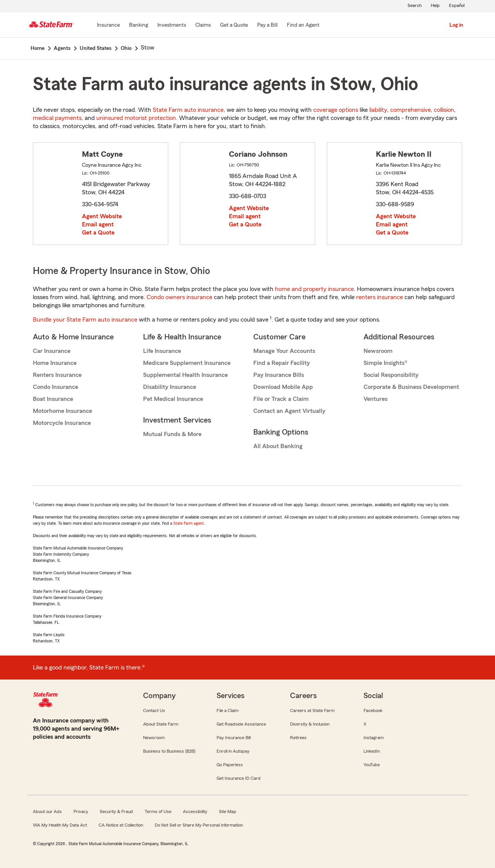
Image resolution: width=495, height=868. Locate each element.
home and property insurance (314, 289)
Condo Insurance (55, 387)
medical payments (57, 118)
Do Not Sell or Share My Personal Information (199, 825)
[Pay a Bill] (267, 26)
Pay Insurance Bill (234, 738)
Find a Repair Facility (282, 363)
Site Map (228, 812)
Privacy (81, 812)
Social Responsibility (391, 375)
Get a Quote (98, 233)
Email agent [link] (98, 224)
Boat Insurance (53, 399)
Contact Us (154, 710)
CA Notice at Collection (121, 825)
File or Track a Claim (281, 399)
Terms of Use (158, 812)
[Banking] (139, 26)
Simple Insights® (385, 363)
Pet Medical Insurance (173, 399)
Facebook (373, 710)
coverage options (336, 110)
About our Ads (47, 812)
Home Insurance (55, 363)
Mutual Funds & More (172, 434)
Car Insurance (52, 351)
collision (444, 110)
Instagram (374, 738)
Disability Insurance (170, 387)
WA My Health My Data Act (60, 825)
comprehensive (411, 110)
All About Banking (278, 446)
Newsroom (378, 351)
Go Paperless (230, 765)
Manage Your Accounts (284, 351)
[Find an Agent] (303, 26)
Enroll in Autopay (233, 751)
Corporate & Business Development (411, 387)
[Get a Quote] (234, 26)
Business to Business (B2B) (169, 751)
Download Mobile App (283, 387)
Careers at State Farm (312, 710)
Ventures (376, 399)
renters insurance (380, 297)
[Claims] (203, 26)
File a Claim (228, 710)
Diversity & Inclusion (310, 724)
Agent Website (102, 216)
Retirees (298, 738)
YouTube (372, 765)
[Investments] (172, 26)
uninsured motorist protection (136, 118)
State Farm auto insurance (188, 110)
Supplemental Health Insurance (185, 375)
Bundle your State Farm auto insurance (85, 320)
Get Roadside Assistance (241, 724)
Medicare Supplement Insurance (187, 363)
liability (378, 110)
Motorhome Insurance (62, 411)
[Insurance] (108, 26)
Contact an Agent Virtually (289, 411)
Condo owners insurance (179, 297)
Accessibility (195, 812)
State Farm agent (189, 523)
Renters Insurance (57, 375)
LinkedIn (372, 751)
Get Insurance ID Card (239, 778)
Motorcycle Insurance (62, 423)
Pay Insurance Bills (279, 375)
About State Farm (161, 724)
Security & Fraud (116, 812)
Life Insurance (162, 351)
